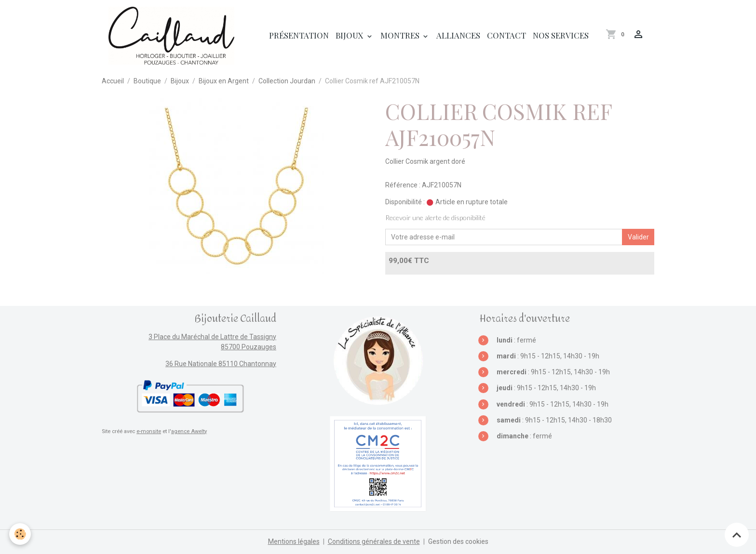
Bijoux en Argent (224, 81)
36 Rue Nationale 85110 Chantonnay (221, 364)
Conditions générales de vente (374, 541)
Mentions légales (294, 541)
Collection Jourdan (287, 81)
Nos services (561, 35)
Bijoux (351, 35)
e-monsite (149, 431)
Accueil (113, 81)
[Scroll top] (737, 535)
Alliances (458, 35)
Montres (401, 35)
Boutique (147, 81)
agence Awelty (189, 431)
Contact (506, 35)
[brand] (173, 36)
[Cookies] (20, 534)
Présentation (299, 35)
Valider (638, 237)
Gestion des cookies (458, 541)
